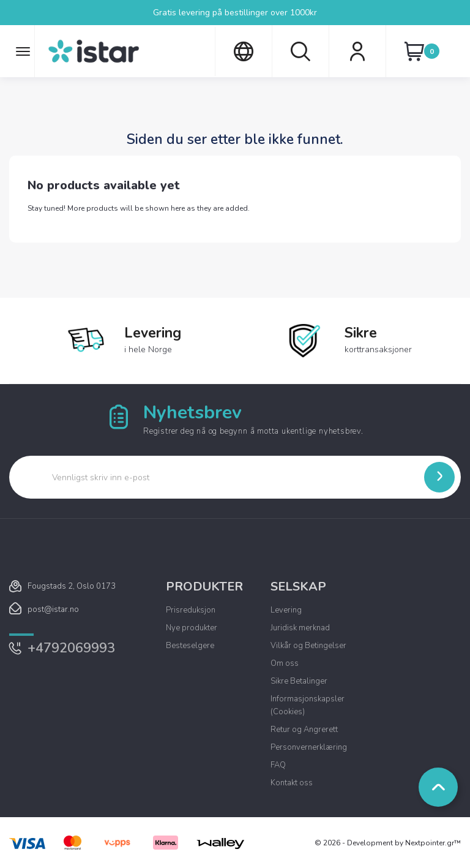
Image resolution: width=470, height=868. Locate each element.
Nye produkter (192, 628)
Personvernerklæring (309, 747)
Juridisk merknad (300, 628)
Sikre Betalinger (299, 681)
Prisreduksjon (191, 610)
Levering (286, 610)
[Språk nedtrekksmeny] (243, 51)
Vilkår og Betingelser (308, 646)
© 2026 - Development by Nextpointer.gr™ (388, 843)
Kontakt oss (292, 783)
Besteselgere (190, 646)
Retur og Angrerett (304, 730)
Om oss (285, 663)
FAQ (278, 765)
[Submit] (439, 477)
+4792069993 (71, 648)
